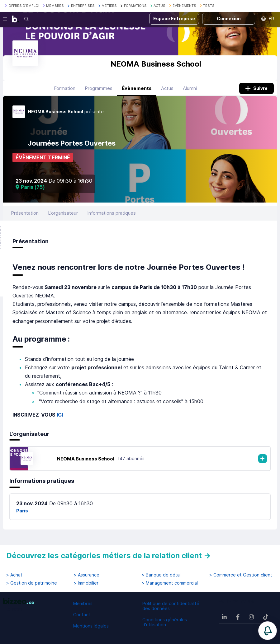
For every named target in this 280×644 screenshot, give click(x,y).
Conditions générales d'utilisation (165, 622)
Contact (82, 615)
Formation (65, 88)
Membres (83, 603)
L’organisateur (63, 213)
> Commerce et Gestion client (241, 575)
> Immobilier (86, 583)
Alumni (190, 88)
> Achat (14, 575)
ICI (60, 415)
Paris (22, 511)
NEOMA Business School (86, 459)
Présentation (25, 213)
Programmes (99, 88)
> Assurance (87, 575)
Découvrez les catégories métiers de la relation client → (109, 555)
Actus (167, 88)
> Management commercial (170, 583)
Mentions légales (91, 626)
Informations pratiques (112, 213)
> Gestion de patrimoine (32, 583)
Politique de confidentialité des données (171, 606)
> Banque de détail (162, 575)
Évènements (137, 88)
